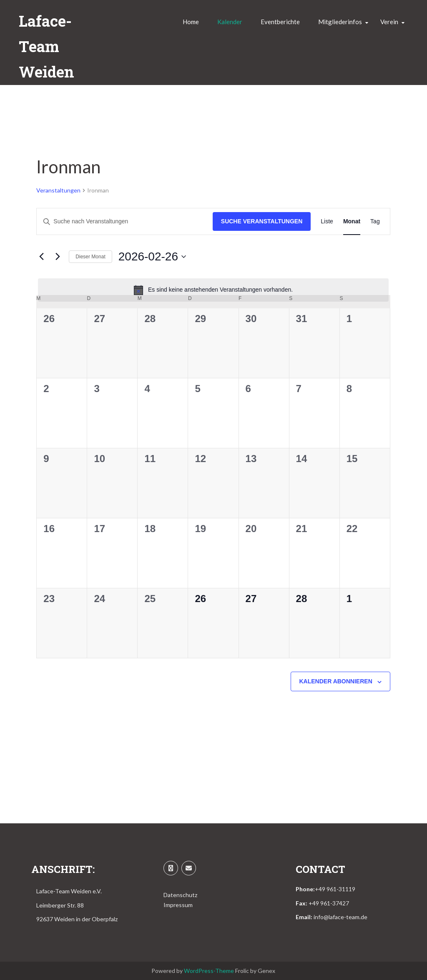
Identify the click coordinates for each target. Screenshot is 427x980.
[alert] (213, 290)
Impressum (178, 905)
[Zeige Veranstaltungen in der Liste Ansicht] (327, 221)
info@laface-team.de (340, 917)
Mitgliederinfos (340, 22)
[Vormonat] (41, 257)
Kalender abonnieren (336, 681)
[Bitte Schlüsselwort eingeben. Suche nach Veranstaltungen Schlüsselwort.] (124, 221)
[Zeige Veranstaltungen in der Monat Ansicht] (352, 221)
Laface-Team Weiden (46, 46)
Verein (389, 22)
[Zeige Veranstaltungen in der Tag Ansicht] (375, 221)
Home (191, 22)
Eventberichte (280, 22)
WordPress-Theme (209, 971)
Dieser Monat (90, 257)
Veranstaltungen (58, 190)
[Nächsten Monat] (58, 257)
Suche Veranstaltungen (262, 221)
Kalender (230, 22)
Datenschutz (180, 895)
